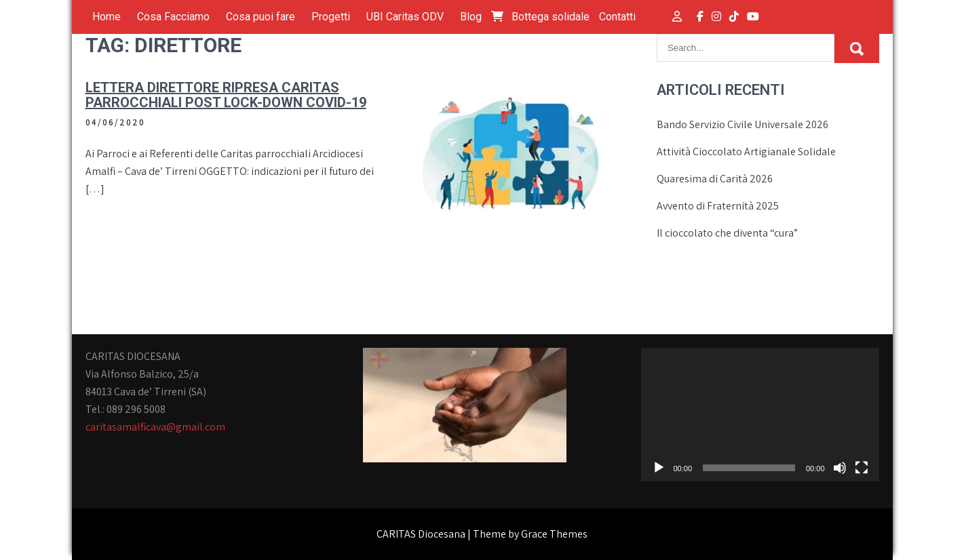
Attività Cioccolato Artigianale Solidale (746, 152)
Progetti (331, 17)
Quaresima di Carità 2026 (715, 179)
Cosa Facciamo (173, 17)
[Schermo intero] (862, 468)
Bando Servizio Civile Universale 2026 (743, 124)
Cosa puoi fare (261, 17)
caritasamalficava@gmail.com (155, 427)
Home (107, 17)
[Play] (659, 468)
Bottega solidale (540, 17)
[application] (760, 415)
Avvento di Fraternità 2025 (718, 206)
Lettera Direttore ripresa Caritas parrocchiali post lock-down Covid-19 (226, 95)
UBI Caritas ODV (405, 17)
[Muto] (840, 468)
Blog (471, 17)
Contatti (617, 17)
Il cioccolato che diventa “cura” (727, 233)
